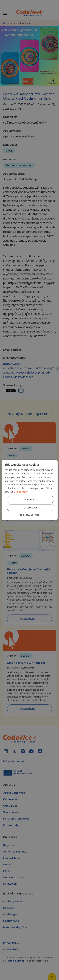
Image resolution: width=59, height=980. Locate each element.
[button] (29, 515)
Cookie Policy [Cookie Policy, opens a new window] (21, 492)
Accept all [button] (31, 499)
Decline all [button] (31, 508)
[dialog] (29, 490)
